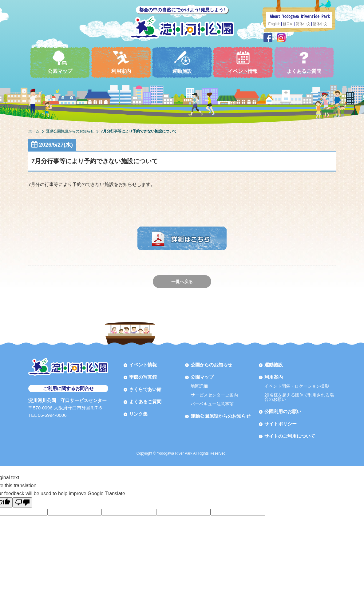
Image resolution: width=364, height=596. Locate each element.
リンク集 (138, 414)
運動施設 (182, 62)
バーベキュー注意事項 (212, 404)
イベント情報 (243, 62)
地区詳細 (199, 386)
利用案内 (121, 62)
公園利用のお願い (283, 411)
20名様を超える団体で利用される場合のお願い (299, 397)
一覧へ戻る (182, 282)
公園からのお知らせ (211, 365)
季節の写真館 (143, 377)
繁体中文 (320, 24)
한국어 (288, 24)
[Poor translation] (22, 502)
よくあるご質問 (304, 62)
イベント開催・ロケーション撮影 (297, 386)
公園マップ (60, 62)
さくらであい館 (145, 389)
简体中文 (303, 24)
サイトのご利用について (290, 436)
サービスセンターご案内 (214, 395)
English (274, 24)
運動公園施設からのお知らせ (221, 416)
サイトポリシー (281, 424)
